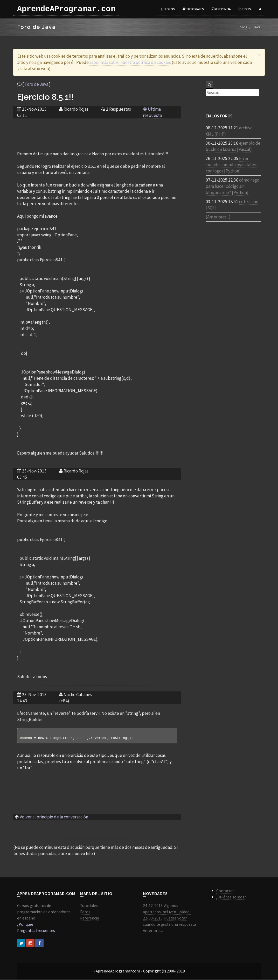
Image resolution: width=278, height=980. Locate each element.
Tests (245, 9)
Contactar (225, 891)
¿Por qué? (25, 925)
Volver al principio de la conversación (54, 817)
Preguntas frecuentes (36, 931)
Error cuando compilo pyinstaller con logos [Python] (231, 165)
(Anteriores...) (218, 217)
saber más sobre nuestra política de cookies (130, 62)
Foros (168, 9)
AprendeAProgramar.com (66, 9)
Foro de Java (36, 84)
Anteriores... (153, 931)
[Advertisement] (97, 131)
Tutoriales (193, 9)
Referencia (221, 9)
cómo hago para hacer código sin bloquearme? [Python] (232, 186)
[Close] (259, 55)
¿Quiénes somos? (231, 898)
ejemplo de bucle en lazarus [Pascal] (233, 146)
